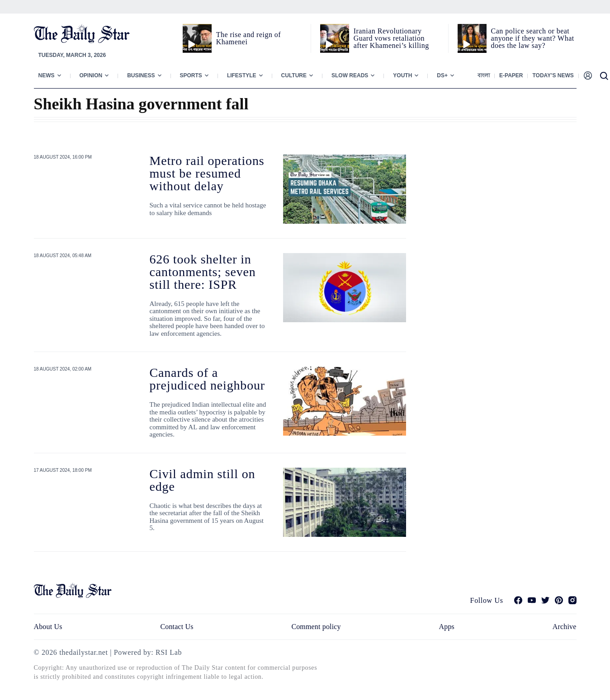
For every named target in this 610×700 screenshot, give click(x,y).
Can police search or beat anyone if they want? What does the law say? (533, 38)
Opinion (91, 75)
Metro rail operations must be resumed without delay (207, 173)
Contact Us (177, 627)
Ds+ (442, 75)
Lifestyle (242, 75)
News (47, 75)
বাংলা (484, 75)
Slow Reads (350, 75)
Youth (402, 75)
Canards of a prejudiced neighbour (208, 379)
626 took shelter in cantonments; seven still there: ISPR (203, 272)
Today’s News (553, 75)
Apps (447, 627)
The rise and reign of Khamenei (248, 38)
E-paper (511, 75)
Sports (191, 75)
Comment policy (316, 627)
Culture (294, 75)
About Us (48, 627)
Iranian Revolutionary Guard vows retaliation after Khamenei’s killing (391, 38)
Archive (565, 627)
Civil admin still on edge (203, 480)
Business (141, 75)
